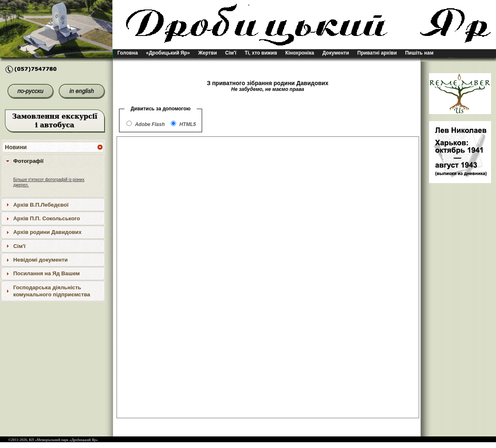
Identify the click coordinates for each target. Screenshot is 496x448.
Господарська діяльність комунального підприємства (52, 291)
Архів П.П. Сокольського (47, 218)
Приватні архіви (377, 53)
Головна (128, 53)
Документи (336, 53)
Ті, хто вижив (261, 53)
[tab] (53, 161)
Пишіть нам (419, 53)
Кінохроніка (300, 53)
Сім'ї (231, 53)
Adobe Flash (150, 124)
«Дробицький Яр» (168, 53)
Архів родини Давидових (47, 232)
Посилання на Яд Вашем (46, 273)
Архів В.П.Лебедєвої (41, 205)
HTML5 (188, 124)
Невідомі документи (41, 260)
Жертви (208, 53)
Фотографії (28, 161)
